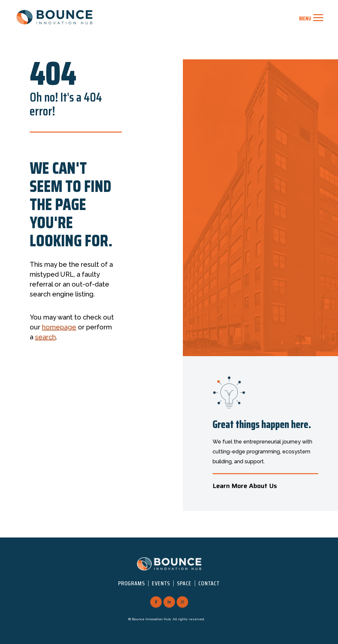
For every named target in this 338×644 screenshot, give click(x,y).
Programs (132, 583)
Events (161, 583)
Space (184, 583)
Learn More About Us (245, 486)
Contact (209, 583)
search (45, 337)
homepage (59, 327)
